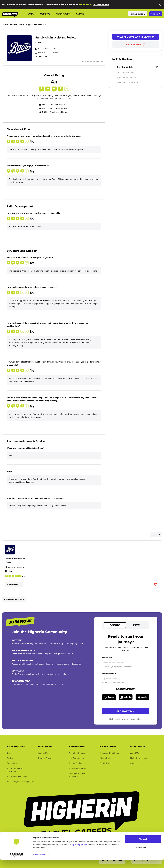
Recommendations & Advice (130, 82)
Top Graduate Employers (18, 776)
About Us (134, 753)
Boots (41, 42)
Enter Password (110, 674)
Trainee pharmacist (15, 559)
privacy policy (80, 853)
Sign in (136, 625)
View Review (14, 585)
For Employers (138, 14)
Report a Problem (45, 758)
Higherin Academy (139, 758)
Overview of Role (138, 67)
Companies (12, 763)
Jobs (9, 753)
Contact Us (43, 753)
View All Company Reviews (136, 37)
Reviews (11, 758)
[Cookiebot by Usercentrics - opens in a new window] (16, 863)
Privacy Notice (135, 719)
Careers (134, 763)
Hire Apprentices (76, 758)
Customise (143, 856)
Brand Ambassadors (77, 768)
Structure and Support (127, 77)
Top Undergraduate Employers (20, 781)
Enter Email (108, 658)
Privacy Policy (106, 758)
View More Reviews (14, 600)
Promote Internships (77, 753)
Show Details (39, 863)
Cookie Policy (106, 763)
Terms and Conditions (109, 753)
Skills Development (125, 72)
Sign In (156, 14)
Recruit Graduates (77, 763)
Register (115, 625)
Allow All (143, 847)
